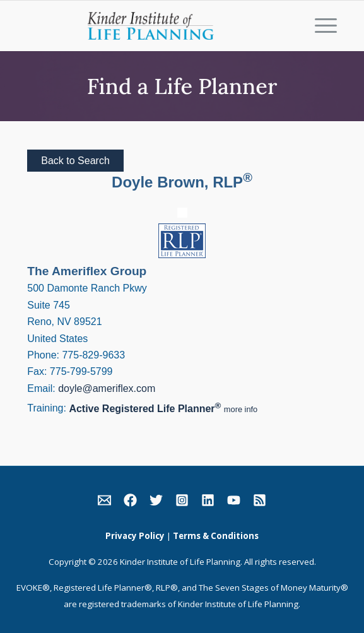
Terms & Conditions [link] (216, 536)
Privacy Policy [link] (135, 536)
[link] (104, 503)
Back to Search (75, 161)
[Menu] (320, 26)
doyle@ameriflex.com (107, 388)
